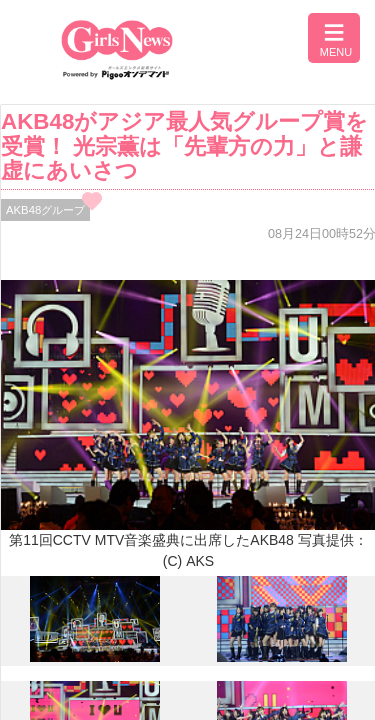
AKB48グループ (45, 210)
